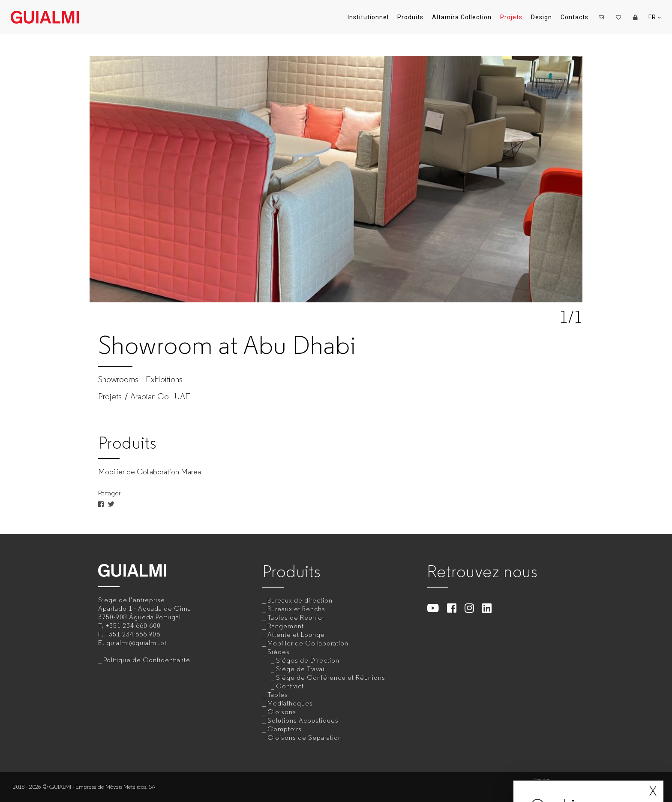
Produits (410, 17)
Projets (511, 17)
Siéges (279, 652)
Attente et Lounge (296, 635)
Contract (290, 686)
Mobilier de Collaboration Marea (150, 472)
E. (132, 643)
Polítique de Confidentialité (147, 660)
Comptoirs (285, 729)
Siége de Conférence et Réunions (331, 677)
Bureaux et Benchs (296, 609)
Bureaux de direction (300, 600)
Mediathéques (290, 703)
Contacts (574, 17)
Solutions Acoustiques (303, 720)
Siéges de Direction (308, 660)
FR (655, 17)
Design (541, 17)
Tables (278, 695)
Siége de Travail (301, 669)
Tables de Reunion (297, 617)
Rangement (286, 626)
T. (129, 626)
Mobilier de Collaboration (308, 643)
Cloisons (282, 712)
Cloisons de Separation (305, 737)
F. (129, 634)
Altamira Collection (462, 17)
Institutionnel (368, 17)
